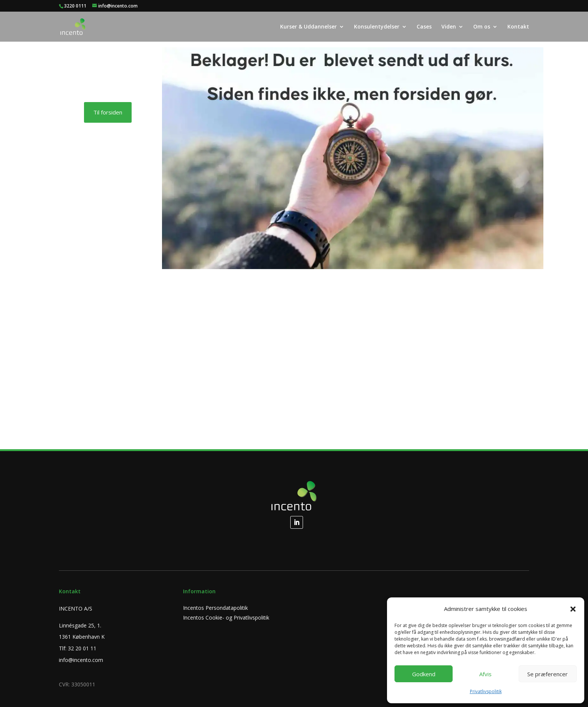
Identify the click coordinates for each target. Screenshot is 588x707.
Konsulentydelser (377, 27)
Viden (449, 27)
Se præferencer (547, 674)
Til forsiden (108, 112)
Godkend (424, 674)
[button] (573, 609)
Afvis (485, 674)
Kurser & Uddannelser (308, 27)
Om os (482, 27)
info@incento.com (81, 660)
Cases (424, 27)
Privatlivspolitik (486, 691)
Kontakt (518, 27)
